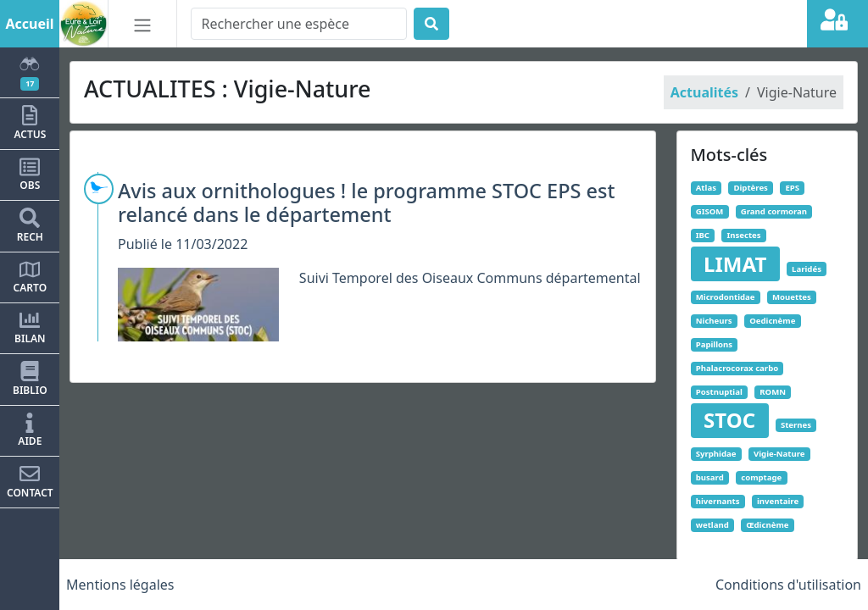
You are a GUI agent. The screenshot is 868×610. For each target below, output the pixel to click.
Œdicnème (767, 525)
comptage (761, 477)
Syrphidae (716, 454)
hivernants (718, 501)
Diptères (751, 188)
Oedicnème (772, 321)
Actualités (704, 92)
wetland (712, 525)
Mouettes (792, 297)
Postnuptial (719, 392)
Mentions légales (120, 585)
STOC (729, 420)
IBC (703, 235)
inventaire (778, 501)
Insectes (743, 235)
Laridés (807, 269)
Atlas (706, 188)
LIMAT (735, 264)
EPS (792, 188)
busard (710, 477)
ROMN (773, 392)
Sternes (796, 425)
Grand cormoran (774, 211)
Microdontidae (726, 297)
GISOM (710, 211)
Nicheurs (714, 321)
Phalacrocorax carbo (737, 368)
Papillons (714, 344)
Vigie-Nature (779, 454)
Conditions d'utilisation (788, 585)
